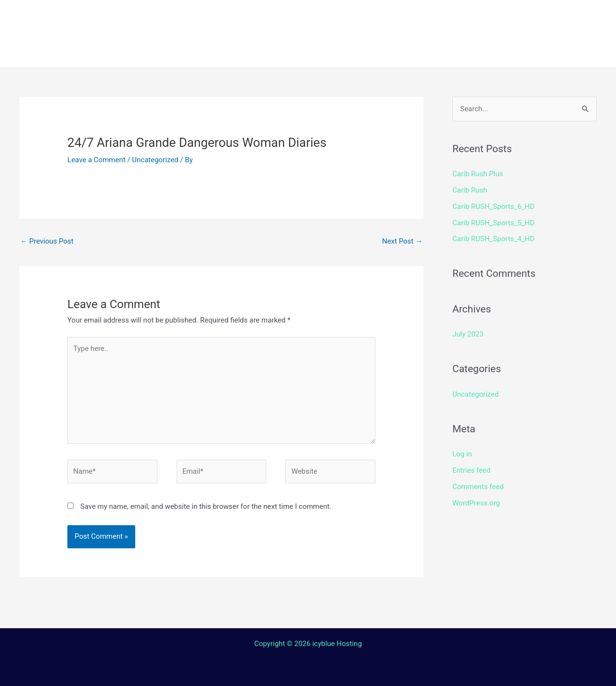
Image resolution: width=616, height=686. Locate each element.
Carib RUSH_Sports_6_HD (494, 207)
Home (183, 17)
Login (368, 51)
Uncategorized (155, 160)
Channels (234, 17)
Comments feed (478, 487)
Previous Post (47, 241)
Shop (458, 17)
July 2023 (468, 334)
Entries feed (471, 470)
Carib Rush (470, 190)
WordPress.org (476, 503)
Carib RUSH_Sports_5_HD (494, 223)
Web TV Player (431, 51)
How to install (304, 17)
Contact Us (315, 51)
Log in (462, 454)
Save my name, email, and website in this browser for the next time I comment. (206, 506)
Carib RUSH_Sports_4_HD (494, 239)
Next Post (402, 241)
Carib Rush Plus (478, 174)
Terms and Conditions (217, 51)
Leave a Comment (96, 160)
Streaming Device (391, 17)
